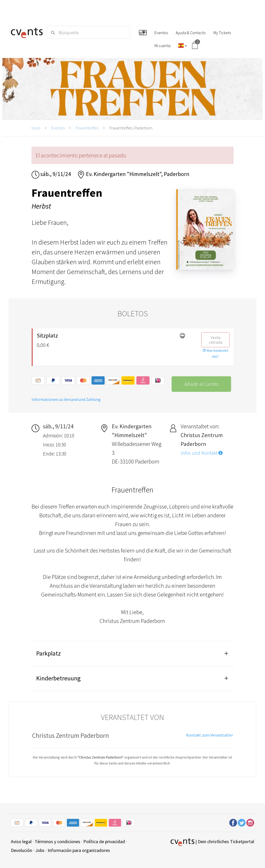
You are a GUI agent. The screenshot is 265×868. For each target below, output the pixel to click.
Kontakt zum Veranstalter (209, 735)
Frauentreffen (87, 128)
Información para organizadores (79, 850)
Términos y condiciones (57, 841)
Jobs (40, 850)
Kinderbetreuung (58, 678)
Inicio (36, 128)
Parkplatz (49, 653)
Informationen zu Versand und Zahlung (66, 399)
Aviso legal (21, 841)
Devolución (21, 850)
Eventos (58, 128)
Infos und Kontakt (202, 453)
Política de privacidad (104, 841)
